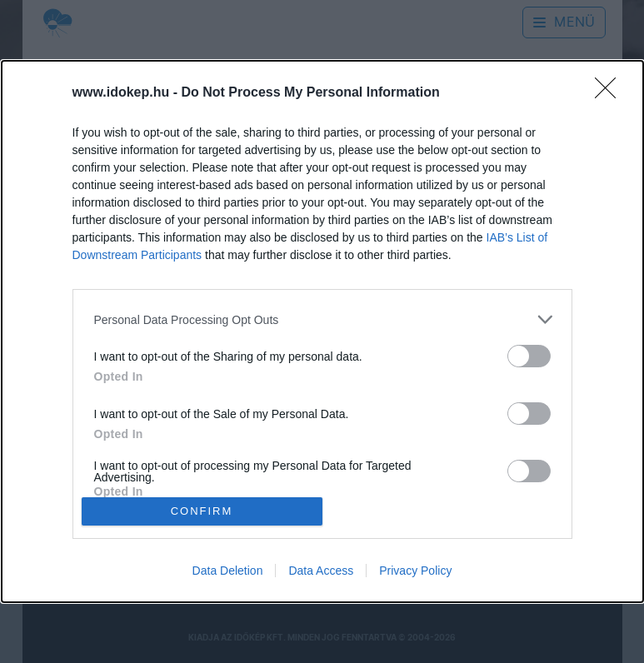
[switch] (529, 356)
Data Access (321, 571)
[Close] (611, 93)
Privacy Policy (415, 571)
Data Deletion (228, 571)
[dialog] (322, 331)
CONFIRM (202, 511)
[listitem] (322, 319)
